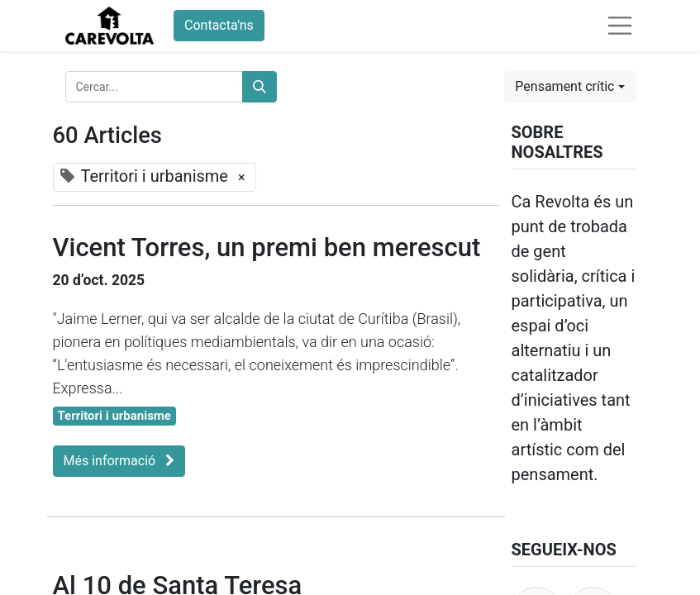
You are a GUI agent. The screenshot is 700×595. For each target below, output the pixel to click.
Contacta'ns (219, 25)
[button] (569, 87)
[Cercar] (260, 87)
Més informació (119, 461)
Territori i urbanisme (114, 416)
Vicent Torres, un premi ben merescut (267, 248)
